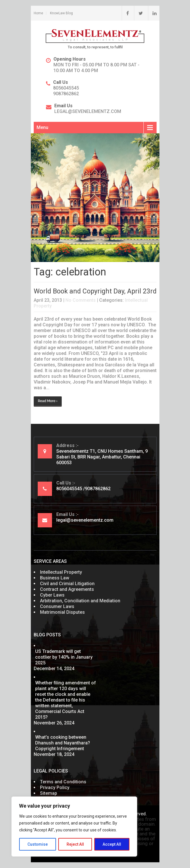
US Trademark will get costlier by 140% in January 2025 (64, 657)
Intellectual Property (61, 572)
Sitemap (49, 793)
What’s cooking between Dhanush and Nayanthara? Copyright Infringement (63, 743)
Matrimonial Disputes (62, 612)
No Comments (81, 300)
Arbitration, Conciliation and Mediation (80, 601)
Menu (42, 127)
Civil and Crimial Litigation (67, 584)
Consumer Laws (57, 606)
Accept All (112, 844)
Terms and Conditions (63, 782)
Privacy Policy (55, 787)
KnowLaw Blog (61, 13)
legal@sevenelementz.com (88, 111)
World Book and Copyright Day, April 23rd (95, 291)
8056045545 (66, 88)
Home (38, 13)
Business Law (55, 578)
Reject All (75, 844)
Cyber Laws (52, 595)
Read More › (48, 401)
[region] (74, 827)
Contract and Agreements (67, 589)
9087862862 (66, 94)
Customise (38, 844)
